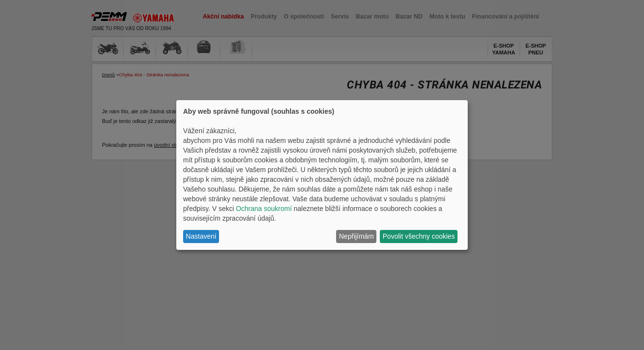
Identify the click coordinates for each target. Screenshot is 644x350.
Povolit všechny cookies (419, 236)
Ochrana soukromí (264, 209)
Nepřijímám (356, 236)
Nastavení (201, 236)
